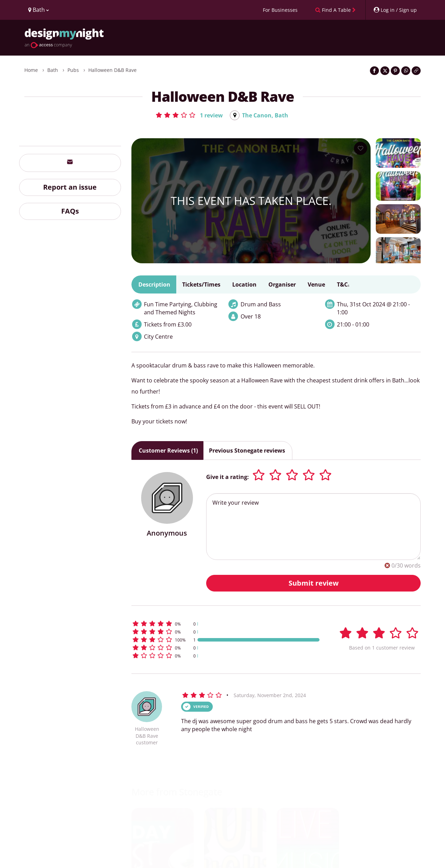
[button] (189, 115)
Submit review (314, 583)
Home (31, 70)
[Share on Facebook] (374, 71)
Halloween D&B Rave (112, 70)
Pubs (73, 70)
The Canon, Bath (265, 115)
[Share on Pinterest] (395, 71)
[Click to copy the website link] (416, 71)
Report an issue (70, 187)
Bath (53, 70)
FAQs (70, 211)
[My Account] (395, 10)
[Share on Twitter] (385, 71)
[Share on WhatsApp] (406, 71)
